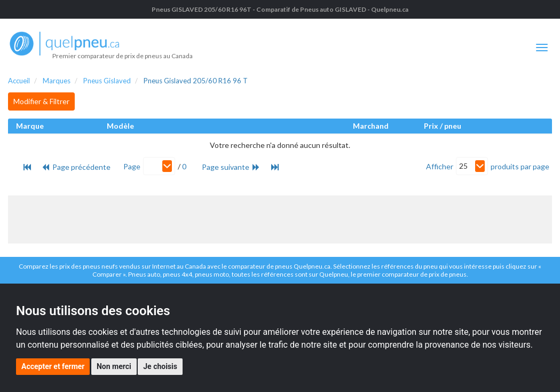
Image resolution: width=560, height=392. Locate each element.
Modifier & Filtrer (41, 101)
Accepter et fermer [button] (53, 366)
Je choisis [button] (160, 366)
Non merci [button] (114, 366)
